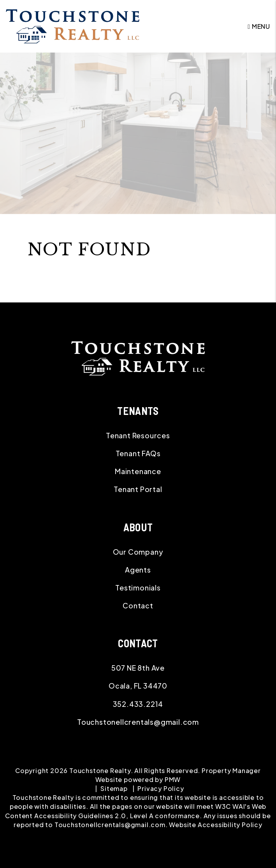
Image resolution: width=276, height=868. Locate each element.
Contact (138, 605)
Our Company (138, 552)
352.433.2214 (138, 704)
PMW (173, 779)
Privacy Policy (161, 788)
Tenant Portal (138, 489)
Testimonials (138, 588)
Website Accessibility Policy (215, 825)
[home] (73, 25)
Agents (138, 570)
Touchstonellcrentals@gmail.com (138, 722)
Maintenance (138, 471)
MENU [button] (259, 26)
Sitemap (114, 788)
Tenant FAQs (138, 453)
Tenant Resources (138, 435)
